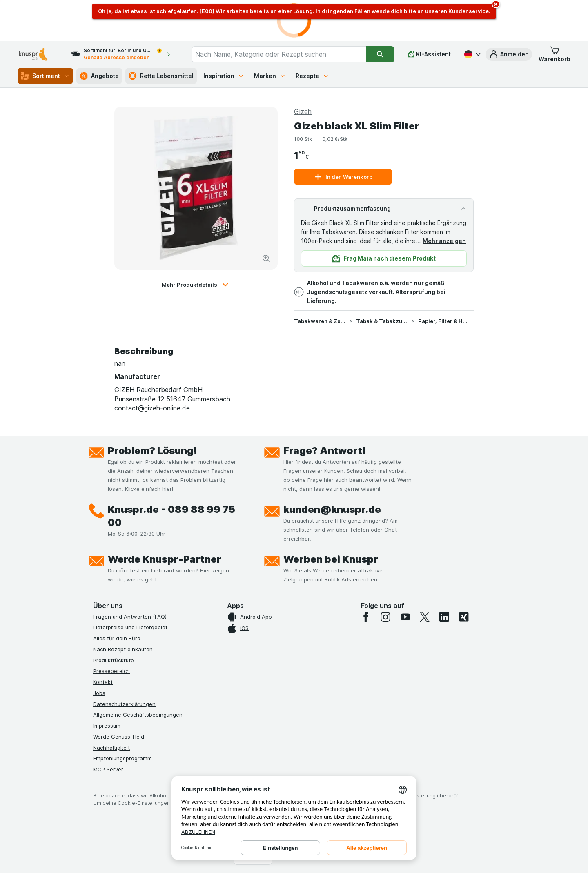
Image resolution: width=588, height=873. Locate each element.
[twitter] (425, 617)
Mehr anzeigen (444, 241)
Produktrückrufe (114, 660)
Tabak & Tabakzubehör (382, 321)
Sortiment (45, 76)
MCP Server (108, 769)
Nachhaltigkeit (111, 748)
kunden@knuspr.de (332, 509)
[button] (509, 54)
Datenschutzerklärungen (124, 704)
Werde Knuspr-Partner (165, 559)
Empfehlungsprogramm (122, 758)
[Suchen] (380, 54)
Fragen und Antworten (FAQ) (130, 617)
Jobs (99, 693)
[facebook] (366, 617)
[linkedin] (444, 617)
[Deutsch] (472, 54)
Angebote (99, 76)
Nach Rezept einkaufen (123, 649)
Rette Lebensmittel (161, 76)
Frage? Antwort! (325, 451)
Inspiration (224, 76)
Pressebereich (111, 671)
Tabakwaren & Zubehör (320, 321)
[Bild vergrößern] (266, 258)
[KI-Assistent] (429, 54)
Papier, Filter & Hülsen (444, 321)
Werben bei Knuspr (331, 559)
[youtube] (405, 617)
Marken (270, 76)
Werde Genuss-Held (119, 737)
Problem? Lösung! (153, 451)
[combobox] (279, 54)
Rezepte (312, 76)
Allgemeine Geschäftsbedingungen (138, 715)
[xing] (464, 617)
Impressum (107, 726)
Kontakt (103, 682)
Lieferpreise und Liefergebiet (130, 627)
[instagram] (385, 617)
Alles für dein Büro (117, 638)
